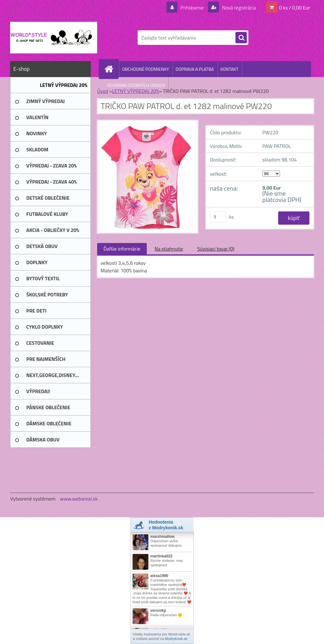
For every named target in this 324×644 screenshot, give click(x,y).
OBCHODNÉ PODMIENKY (146, 69)
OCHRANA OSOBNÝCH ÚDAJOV (136, 85)
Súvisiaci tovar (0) (216, 249)
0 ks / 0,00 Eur (295, 8)
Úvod (103, 91)
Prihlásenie (192, 8)
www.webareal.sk (79, 499)
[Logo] (54, 38)
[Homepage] (111, 69)
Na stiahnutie (169, 249)
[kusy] (218, 217)
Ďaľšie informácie (122, 249)
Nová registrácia (238, 8)
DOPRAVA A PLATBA (195, 69)
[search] (241, 38)
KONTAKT (230, 69)
